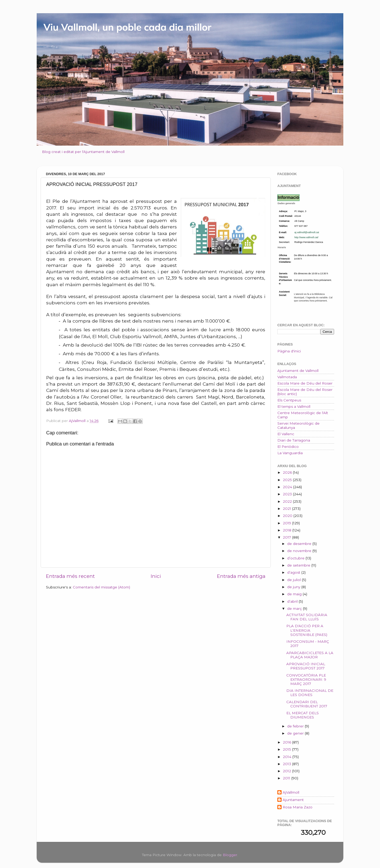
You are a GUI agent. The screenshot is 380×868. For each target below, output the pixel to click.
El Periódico (288, 447)
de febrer (296, 726)
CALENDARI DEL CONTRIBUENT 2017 (307, 704)
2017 (288, 537)
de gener (296, 733)
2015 (288, 749)
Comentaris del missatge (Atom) (101, 587)
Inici (156, 576)
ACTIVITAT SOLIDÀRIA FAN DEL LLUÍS (307, 617)
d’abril (293, 601)
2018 (288, 530)
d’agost (294, 572)
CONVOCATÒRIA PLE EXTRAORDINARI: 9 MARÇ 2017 (306, 679)
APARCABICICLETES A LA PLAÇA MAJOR (310, 655)
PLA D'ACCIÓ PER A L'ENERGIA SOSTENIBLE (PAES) (307, 630)
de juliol (294, 580)
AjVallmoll (291, 792)
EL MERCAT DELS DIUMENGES (303, 715)
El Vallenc (286, 434)
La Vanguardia (290, 453)
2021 (288, 509)
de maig (295, 594)
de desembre (300, 544)
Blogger (230, 855)
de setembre (299, 565)
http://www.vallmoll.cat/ (307, 237)
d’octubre (296, 558)
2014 (288, 757)
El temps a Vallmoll (294, 406)
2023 (288, 494)
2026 (288, 472)
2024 (288, 487)
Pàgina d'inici (289, 351)
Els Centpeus (289, 400)
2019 (288, 523)
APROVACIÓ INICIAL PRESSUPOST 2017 (306, 666)
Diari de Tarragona (294, 440)
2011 (287, 778)
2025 (288, 480)
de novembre (300, 551)
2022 (288, 501)
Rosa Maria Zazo (298, 807)
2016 (288, 742)
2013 (288, 764)
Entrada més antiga (241, 576)
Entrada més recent (70, 576)
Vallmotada (287, 377)
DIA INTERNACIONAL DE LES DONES (310, 693)
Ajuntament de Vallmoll (298, 371)
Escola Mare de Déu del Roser (305, 383)
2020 (288, 516)
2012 (288, 771)
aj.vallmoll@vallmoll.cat (307, 232)
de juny (294, 587)
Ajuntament (293, 800)
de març (295, 608)
